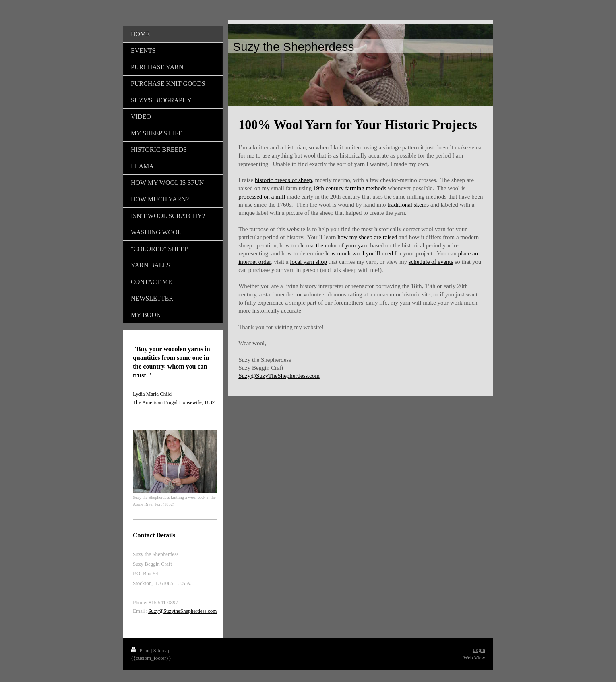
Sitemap (162, 650)
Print (141, 650)
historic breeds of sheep (283, 180)
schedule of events (431, 262)
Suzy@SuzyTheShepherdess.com (279, 376)
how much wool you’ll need (359, 253)
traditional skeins (408, 205)
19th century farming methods (350, 188)
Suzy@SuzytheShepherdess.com (182, 611)
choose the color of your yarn (333, 245)
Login (479, 650)
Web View (474, 658)
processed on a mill (262, 197)
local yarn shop (308, 262)
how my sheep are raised (367, 237)
